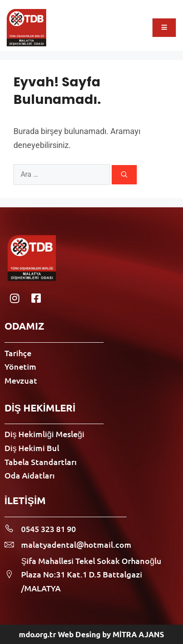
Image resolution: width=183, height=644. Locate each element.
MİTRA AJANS (138, 634)
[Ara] (124, 175)
